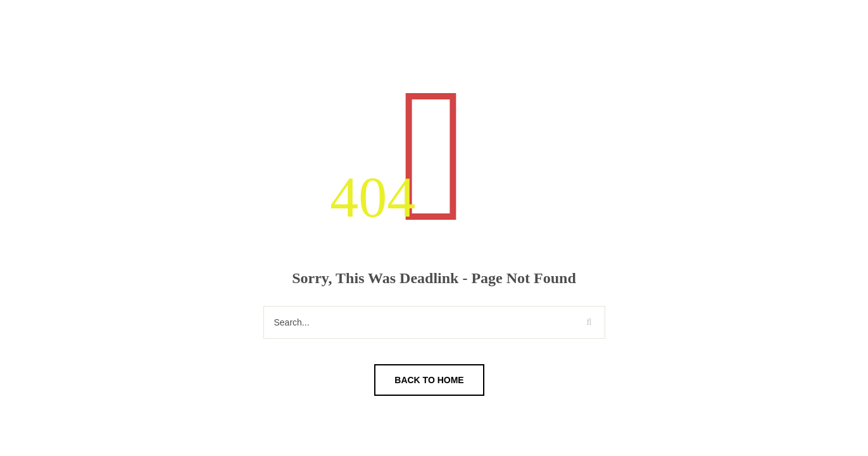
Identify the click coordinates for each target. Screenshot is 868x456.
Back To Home (429, 380)
